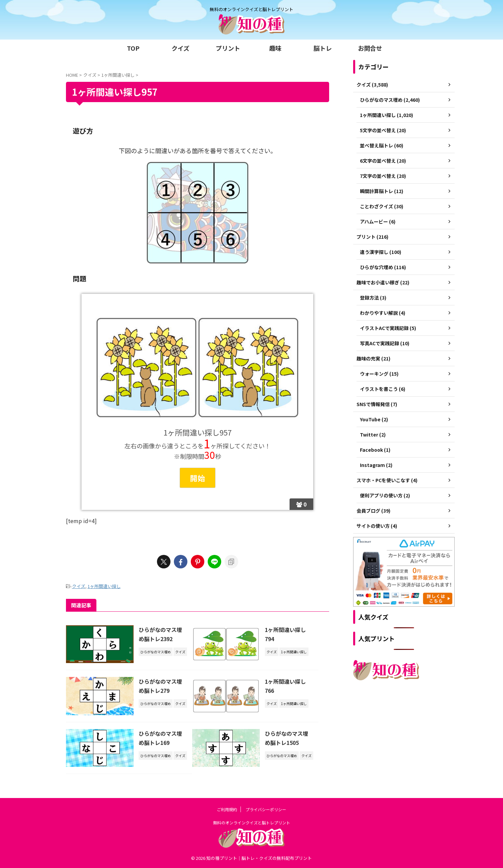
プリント (228, 48)
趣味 (275, 48)
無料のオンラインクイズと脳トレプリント (252, 823)
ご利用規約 (227, 809)
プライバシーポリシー (266, 809)
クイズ (180, 48)
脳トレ (323, 48)
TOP (133, 48)
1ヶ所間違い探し (104, 586)
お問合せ (370, 48)
